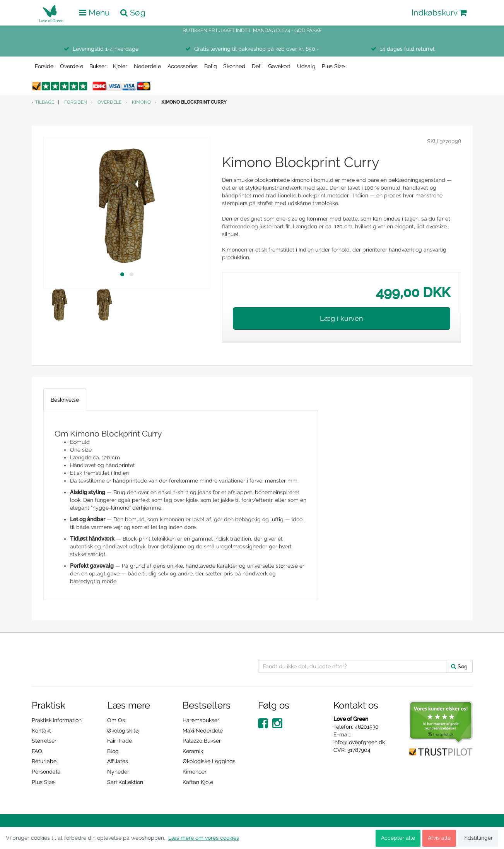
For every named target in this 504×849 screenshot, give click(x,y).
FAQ (37, 751)
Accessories (183, 66)
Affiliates (118, 761)
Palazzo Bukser (202, 741)
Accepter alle (398, 838)
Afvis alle (439, 838)
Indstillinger (478, 838)
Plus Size (333, 66)
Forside (44, 66)
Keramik (193, 751)
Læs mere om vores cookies (204, 838)
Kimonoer (195, 772)
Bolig (211, 66)
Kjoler (120, 66)
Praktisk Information (57, 720)
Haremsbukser (201, 720)
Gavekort (279, 66)
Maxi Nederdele (203, 731)
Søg (459, 666)
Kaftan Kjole (198, 782)
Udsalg (306, 66)
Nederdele (147, 66)
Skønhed (234, 66)
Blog (113, 751)
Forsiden (76, 102)
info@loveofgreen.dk (359, 742)
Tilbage (45, 102)
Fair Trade (120, 741)
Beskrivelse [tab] (65, 400)
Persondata (46, 772)
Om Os (116, 720)
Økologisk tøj (123, 731)
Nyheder (118, 772)
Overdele (72, 66)
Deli (257, 66)
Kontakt (41, 731)
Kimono (141, 102)
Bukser (98, 66)
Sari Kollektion (125, 782)
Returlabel (45, 761)
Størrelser (44, 741)
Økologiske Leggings (209, 761)
